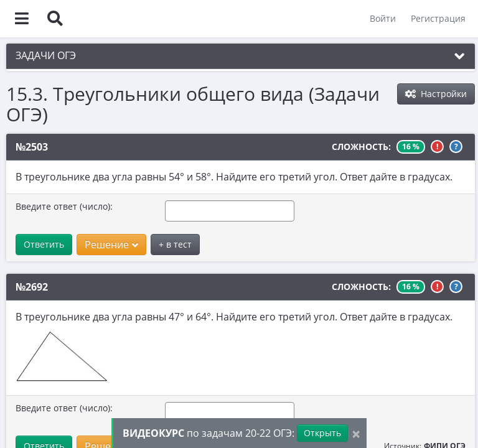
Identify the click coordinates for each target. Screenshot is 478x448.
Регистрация (438, 18)
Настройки (436, 94)
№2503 (32, 147)
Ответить (44, 244)
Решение (111, 245)
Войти (383, 18)
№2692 (32, 287)
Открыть (322, 433)
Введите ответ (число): (64, 206)
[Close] (356, 433)
